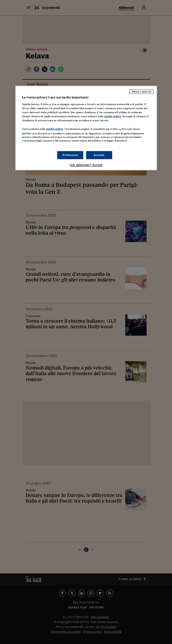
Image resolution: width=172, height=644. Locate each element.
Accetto (99, 155)
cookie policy (113, 116)
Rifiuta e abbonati (142, 92)
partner (27, 133)
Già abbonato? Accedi (86, 165)
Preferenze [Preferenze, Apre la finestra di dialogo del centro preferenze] (70, 155)
